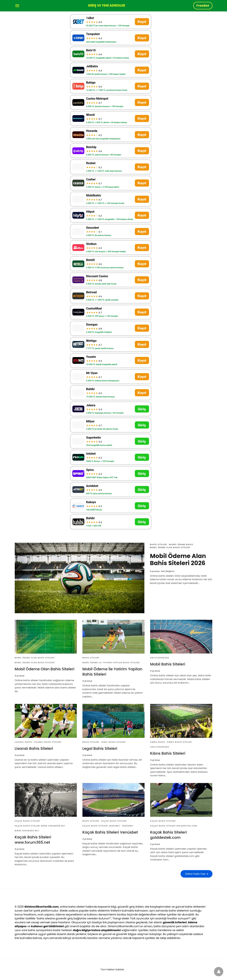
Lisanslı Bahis (23, 742)
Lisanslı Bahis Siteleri (48, 742)
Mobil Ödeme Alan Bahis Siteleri (170, 547)
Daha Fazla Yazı (195, 874)
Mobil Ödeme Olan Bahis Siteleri (35, 663)
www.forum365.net (27, 831)
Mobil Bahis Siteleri (168, 664)
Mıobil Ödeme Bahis (181, 544)
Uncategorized (160, 658)
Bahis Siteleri (159, 544)
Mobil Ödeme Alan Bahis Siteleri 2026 (178, 559)
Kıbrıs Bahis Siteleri (179, 742)
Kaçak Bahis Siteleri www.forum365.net (40, 826)
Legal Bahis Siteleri (113, 742)
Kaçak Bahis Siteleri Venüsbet (101, 826)
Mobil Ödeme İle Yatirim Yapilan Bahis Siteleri (111, 663)
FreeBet (203, 6)
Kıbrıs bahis (158, 742)
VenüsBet (128, 826)
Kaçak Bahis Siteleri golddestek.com (174, 826)
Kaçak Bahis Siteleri (28, 821)
